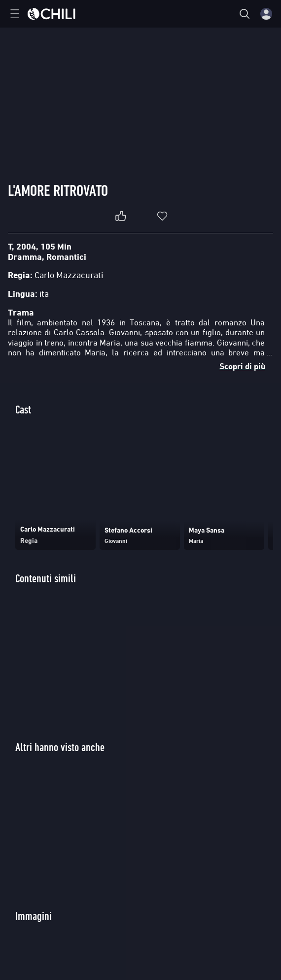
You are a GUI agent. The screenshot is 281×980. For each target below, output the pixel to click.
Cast (23, 409)
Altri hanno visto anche (60, 747)
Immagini (34, 916)
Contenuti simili (46, 578)
